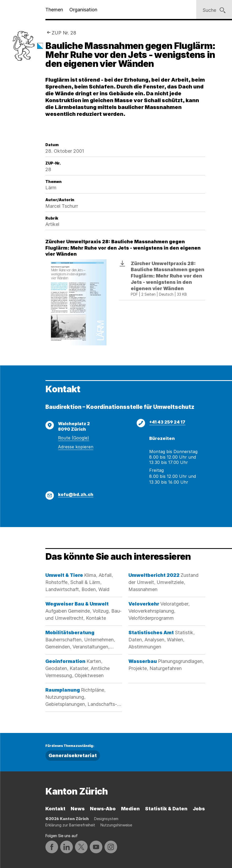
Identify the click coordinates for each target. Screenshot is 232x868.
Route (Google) (74, 438)
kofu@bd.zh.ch (76, 494)
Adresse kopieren (76, 447)
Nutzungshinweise (116, 825)
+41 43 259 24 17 (167, 422)
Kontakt (55, 809)
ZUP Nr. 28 (64, 33)
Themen (54, 10)
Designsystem (106, 819)
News (78, 809)
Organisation (83, 10)
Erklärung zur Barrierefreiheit (70, 825)
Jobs (199, 809)
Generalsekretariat (73, 755)
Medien (130, 809)
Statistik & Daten (166, 809)
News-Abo (103, 809)
